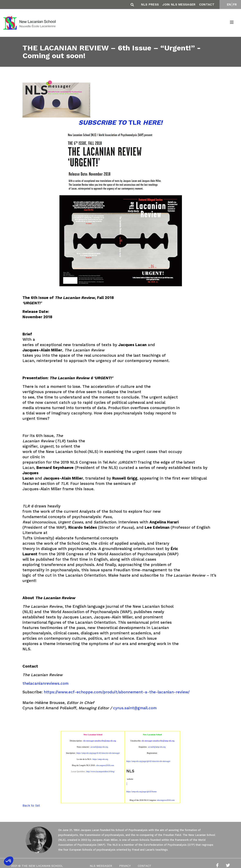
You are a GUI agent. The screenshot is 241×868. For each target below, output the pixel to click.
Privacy (125, 866)
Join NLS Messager (179, 5)
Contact (207, 5)
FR (235, 5)
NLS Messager (101, 866)
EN (229, 5)
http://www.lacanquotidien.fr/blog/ (100, 771)
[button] (9, 861)
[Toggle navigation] (232, 23)
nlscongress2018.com (166, 800)
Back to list (31, 805)
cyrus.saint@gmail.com (135, 708)
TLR (120, 122)
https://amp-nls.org (100, 759)
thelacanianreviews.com (45, 684)
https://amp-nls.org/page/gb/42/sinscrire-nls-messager (148, 761)
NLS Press (150, 5)
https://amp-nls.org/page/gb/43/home (141, 792)
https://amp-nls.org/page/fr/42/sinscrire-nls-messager (98, 753)
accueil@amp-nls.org (99, 747)
